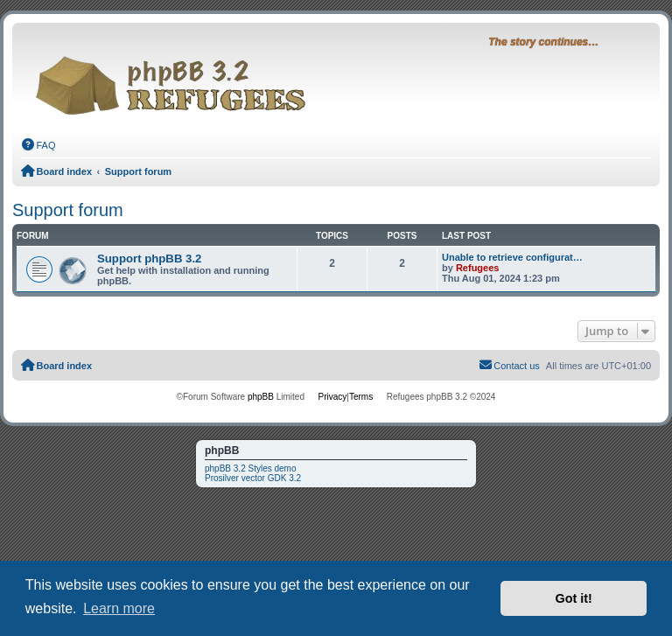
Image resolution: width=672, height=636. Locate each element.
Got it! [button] (574, 598)
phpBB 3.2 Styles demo (251, 468)
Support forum (68, 210)
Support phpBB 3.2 (149, 259)
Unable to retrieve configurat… (512, 257)
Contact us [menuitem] (509, 365)
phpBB (261, 397)
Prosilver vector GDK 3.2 (253, 478)
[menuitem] (38, 145)
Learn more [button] (119, 608)
